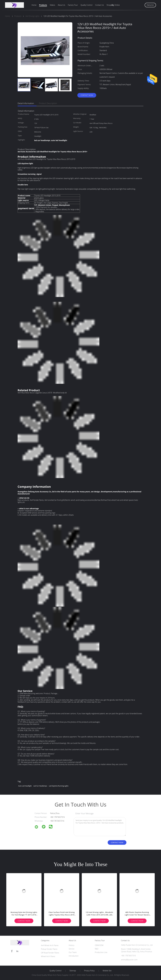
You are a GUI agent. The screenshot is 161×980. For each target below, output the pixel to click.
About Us (61, 5)
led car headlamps (40, 786)
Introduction (74, 956)
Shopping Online (113, 5)
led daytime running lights (59, 786)
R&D (97, 949)
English (150, 5)
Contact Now (87, 95)
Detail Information (26, 103)
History (72, 945)
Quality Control (86, 5)
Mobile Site (107, 971)
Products (43, 5)
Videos (52, 5)
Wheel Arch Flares (48, 956)
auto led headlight (25, 786)
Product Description (48, 103)
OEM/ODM (99, 945)
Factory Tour (73, 5)
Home (34, 5)
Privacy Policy (89, 971)
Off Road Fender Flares (50, 953)
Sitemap (73, 971)
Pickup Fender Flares (49, 949)
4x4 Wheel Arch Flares (50, 945)
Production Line (101, 952)
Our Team (73, 952)
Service (72, 949)
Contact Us (100, 5)
